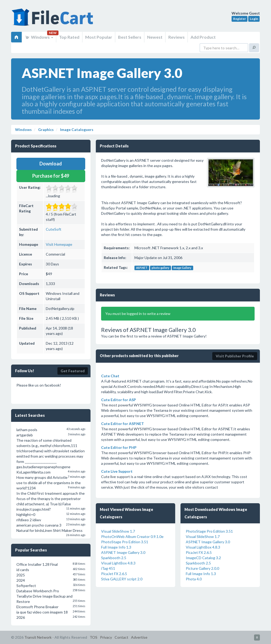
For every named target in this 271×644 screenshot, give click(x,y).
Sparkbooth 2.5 (114, 558)
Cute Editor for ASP (119, 400)
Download (51, 164)
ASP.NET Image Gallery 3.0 (123, 552)
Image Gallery (182, 268)
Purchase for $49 (51, 176)
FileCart (53, 20)
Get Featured (73, 371)
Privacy (106, 637)
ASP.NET (142, 268)
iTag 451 (108, 568)
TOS (94, 637)
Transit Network (38, 637)
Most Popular (99, 37)
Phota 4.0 (194, 579)
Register (240, 19)
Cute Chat (110, 376)
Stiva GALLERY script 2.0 (122, 579)
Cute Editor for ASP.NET (123, 424)
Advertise (139, 637)
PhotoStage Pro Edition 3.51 (125, 542)
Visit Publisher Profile (235, 356)
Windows (39, 37)
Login (254, 19)
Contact (121, 637)
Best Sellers (130, 37)
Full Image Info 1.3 (116, 547)
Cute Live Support (117, 471)
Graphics (46, 130)
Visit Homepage (59, 244)
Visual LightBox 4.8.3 (118, 563)
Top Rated (69, 37)
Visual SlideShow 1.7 (118, 531)
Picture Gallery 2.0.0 (202, 568)
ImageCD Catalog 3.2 (203, 558)
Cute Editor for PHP (119, 447)
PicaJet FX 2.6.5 (114, 574)
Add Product (203, 37)
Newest (155, 37)
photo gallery (161, 268)
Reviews (177, 37)
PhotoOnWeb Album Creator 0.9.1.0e (132, 536)
